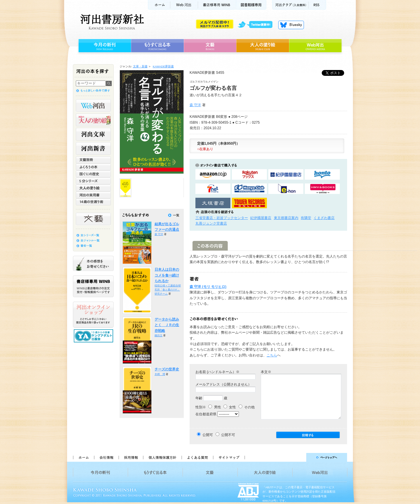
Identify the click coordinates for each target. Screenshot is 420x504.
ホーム (159, 5)
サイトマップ (229, 457)
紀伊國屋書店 (261, 218)
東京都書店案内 (286, 218)
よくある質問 (197, 457)
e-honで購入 (286, 189)
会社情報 (106, 457)
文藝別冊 (93, 160)
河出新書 (93, 148)
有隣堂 (306, 218)
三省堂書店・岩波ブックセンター (222, 218)
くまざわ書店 (324, 218)
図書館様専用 (251, 5)
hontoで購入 (322, 175)
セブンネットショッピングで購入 (213, 189)
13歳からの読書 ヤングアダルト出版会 (94, 336)
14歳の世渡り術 (93, 202)
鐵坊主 (159, 335)
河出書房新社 (111, 22)
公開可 (208, 435)
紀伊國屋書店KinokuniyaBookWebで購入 (286, 175)
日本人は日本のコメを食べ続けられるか (167, 275)
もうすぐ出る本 (157, 46)
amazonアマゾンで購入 (213, 175)
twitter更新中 (257, 25)
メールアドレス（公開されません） (223, 384)
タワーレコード (249, 203)
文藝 (210, 46)
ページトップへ (299, 457)
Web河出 (184, 5)
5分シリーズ (93, 181)
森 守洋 (195, 105)
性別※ (201, 407)
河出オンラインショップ (93, 315)
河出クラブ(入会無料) (290, 5)
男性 (215, 407)
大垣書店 (213, 203)
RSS (317, 5)
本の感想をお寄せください (93, 263)
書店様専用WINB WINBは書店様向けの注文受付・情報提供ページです (93, 286)
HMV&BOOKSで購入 (322, 189)
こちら (272, 355)
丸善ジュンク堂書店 (211, 223)
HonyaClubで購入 (249, 189)
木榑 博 (160, 374)
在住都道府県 (206, 414)
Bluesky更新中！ (291, 25)
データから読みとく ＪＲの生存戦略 (167, 325)
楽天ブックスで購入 (249, 175)
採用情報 (131, 457)
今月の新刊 (104, 46)
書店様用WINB (217, 5)
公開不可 (228, 435)
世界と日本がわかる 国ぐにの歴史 (93, 174)
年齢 (199, 398)
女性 (230, 407)
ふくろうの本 (93, 167)
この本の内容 (210, 246)
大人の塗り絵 (263, 46)
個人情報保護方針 (162, 457)
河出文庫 (93, 134)
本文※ (266, 372)
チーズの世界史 (167, 369)
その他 (247, 407)
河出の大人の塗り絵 (93, 120)
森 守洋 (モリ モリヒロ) (208, 287)
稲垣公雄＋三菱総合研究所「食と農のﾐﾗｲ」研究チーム (168, 289)
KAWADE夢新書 (163, 66)
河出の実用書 (93, 195)
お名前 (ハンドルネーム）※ (217, 372)
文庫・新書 (140, 66)
